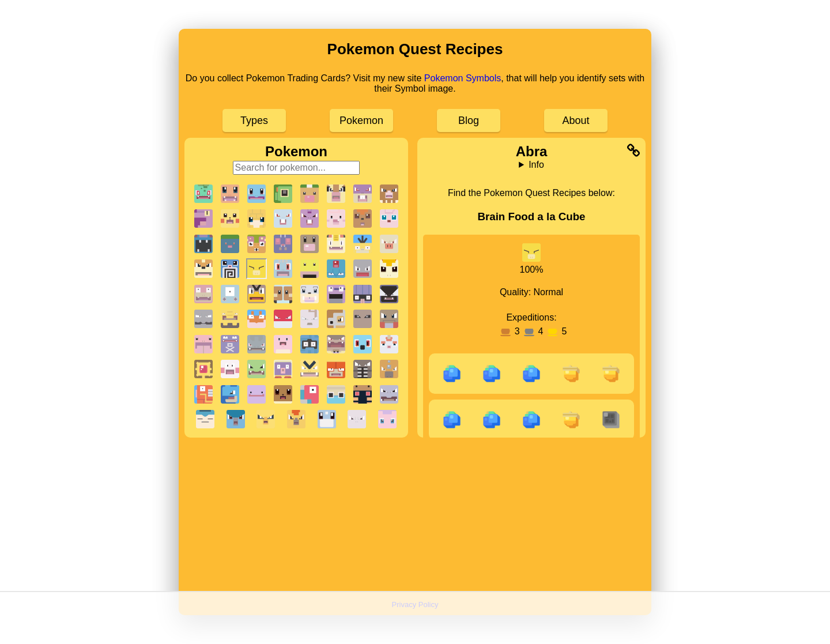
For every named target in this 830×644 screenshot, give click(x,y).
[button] (203, 194)
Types (254, 120)
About (576, 120)
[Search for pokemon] (297, 168)
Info (536, 165)
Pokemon (361, 120)
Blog (469, 120)
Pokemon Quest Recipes (415, 49)
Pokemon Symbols (463, 78)
